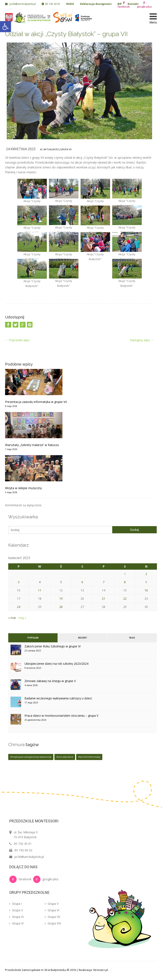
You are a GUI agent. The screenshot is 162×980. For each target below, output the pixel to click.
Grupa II (16, 910)
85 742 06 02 (23, 850)
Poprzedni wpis (17, 340)
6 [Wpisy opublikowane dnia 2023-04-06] (82, 582)
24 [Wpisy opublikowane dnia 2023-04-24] (19, 607)
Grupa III (16, 917)
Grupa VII (66, 149)
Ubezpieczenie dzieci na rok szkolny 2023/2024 (56, 664)
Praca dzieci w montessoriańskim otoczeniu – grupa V (61, 716)
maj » (22, 618)
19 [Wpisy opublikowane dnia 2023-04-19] (61, 599)
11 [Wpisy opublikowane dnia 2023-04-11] (40, 590)
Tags (132, 638)
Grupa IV (16, 923)
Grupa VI (52, 910)
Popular (33, 638)
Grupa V (52, 904)
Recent (82, 638)
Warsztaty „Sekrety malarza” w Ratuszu (32, 445)
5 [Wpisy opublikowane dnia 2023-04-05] (61, 582)
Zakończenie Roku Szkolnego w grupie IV (53, 646)
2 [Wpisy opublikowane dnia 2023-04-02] (146, 574)
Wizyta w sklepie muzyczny (23, 488)
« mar (12, 618)
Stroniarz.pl (100, 970)
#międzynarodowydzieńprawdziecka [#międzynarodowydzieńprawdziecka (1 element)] (31, 757)
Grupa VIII (53, 923)
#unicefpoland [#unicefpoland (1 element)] (65, 757)
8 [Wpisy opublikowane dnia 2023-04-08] (125, 582)
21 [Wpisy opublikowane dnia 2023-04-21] (104, 599)
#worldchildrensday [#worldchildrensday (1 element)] (89, 757)
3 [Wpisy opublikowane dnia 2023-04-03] (19, 582)
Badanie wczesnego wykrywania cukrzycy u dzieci (58, 698)
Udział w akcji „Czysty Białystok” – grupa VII (66, 34)
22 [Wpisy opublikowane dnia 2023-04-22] (125, 599)
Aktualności (51, 149)
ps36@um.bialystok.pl (21, 4)
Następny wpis (142, 340)
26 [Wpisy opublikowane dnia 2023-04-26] (61, 607)
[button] (5, 27)
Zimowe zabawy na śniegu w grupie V (50, 681)
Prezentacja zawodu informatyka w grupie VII (36, 402)
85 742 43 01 (51, 4)
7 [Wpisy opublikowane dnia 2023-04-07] (104, 582)
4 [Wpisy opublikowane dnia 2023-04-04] (40, 582)
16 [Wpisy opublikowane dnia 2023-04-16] (146, 590)
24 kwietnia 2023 (21, 149)
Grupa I (16, 904)
